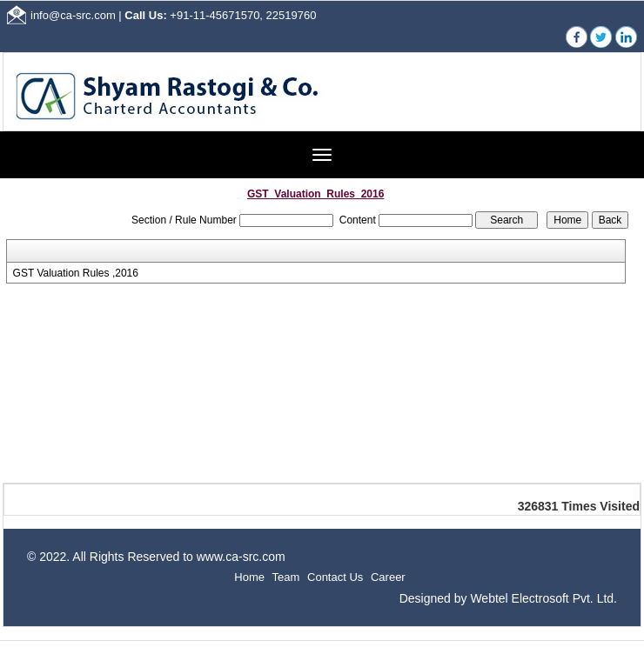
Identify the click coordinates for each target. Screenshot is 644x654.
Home (249, 577)
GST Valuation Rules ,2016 (76, 273)
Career (388, 577)
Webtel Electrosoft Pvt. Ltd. (543, 598)
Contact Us (335, 577)
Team (286, 577)
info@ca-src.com (73, 15)
